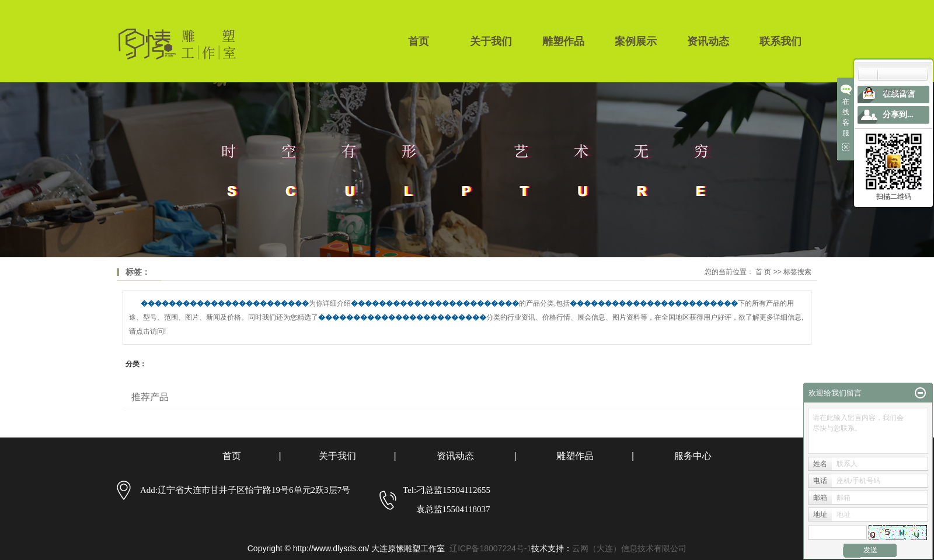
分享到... (898, 115)
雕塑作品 (563, 41)
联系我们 (780, 41)
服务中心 (693, 456)
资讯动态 (708, 41)
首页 (419, 41)
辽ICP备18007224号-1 (490, 548)
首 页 (763, 272)
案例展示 (636, 41)
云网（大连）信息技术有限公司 (629, 548)
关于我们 (491, 41)
